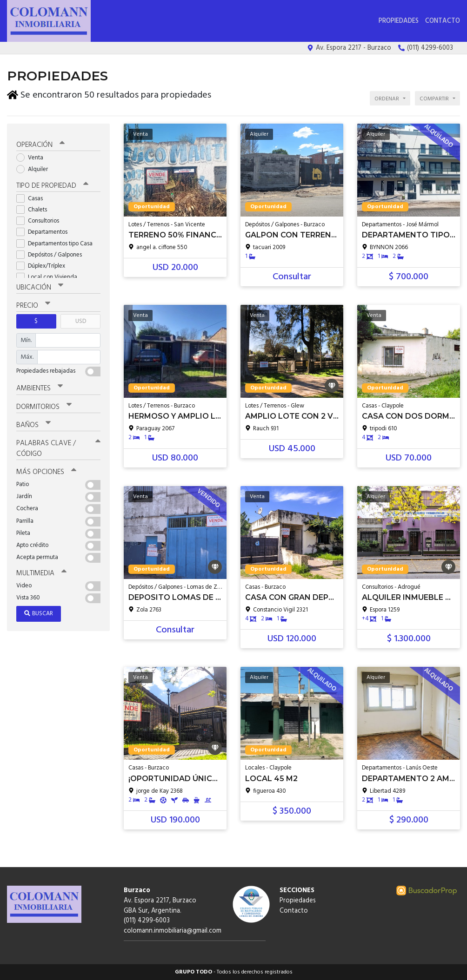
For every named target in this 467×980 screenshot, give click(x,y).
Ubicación (40, 285)
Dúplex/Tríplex (44, 263)
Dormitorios (44, 404)
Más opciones (46, 469)
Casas (33, 196)
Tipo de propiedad (52, 183)
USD (81, 319)
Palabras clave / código (58, 446)
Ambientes (40, 386)
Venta (33, 155)
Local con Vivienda (50, 274)
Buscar (39, 610)
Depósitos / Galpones (52, 252)
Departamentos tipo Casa (57, 241)
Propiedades (399, 21)
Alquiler (35, 167)
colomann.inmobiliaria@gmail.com (173, 931)
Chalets (35, 207)
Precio (33, 303)
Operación (40, 143)
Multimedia (41, 571)
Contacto (443, 21)
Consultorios (41, 218)
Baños (33, 422)
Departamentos (45, 230)
